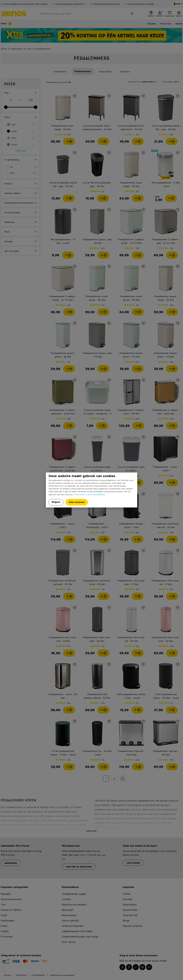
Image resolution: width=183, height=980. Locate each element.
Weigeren (56, 502)
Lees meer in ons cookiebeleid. (89, 494)
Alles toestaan (77, 502)
